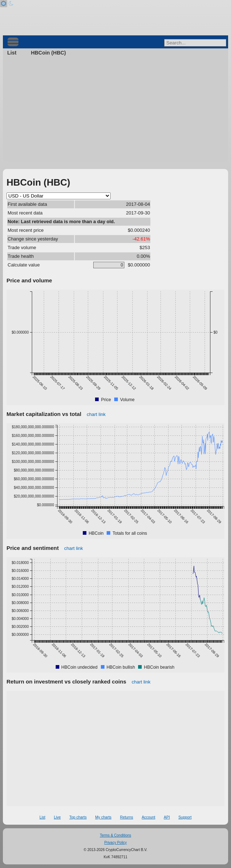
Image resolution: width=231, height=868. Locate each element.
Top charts (78, 817)
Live (57, 817)
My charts (103, 817)
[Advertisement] (115, 111)
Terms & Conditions (115, 835)
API (167, 817)
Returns (127, 817)
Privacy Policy (115, 843)
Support (185, 817)
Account (149, 817)
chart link (96, 414)
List (12, 53)
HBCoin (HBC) (48, 53)
